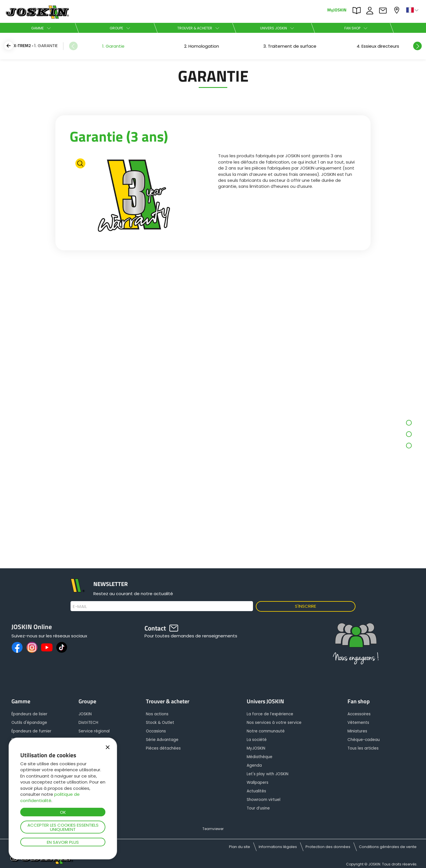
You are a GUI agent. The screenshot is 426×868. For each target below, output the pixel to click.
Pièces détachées (163, 748)
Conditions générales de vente (388, 847)
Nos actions (157, 714)
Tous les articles (363, 748)
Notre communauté (266, 731)
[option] (113, 46)
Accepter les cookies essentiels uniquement (63, 827)
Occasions (156, 731)
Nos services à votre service (274, 723)
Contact (384, 11)
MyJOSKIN (337, 10)
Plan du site (240, 847)
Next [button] (417, 46)
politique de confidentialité (50, 797)
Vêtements (358, 723)
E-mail (80, 607)
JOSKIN (85, 714)
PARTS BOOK (358, 11)
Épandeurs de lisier (29, 714)
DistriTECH (88, 723)
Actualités (256, 791)
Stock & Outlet (160, 723)
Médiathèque (260, 757)
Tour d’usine (258, 808)
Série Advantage (162, 740)
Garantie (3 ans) (119, 136)
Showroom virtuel (264, 800)
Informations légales (278, 847)
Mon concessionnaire (397, 10)
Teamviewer (213, 829)
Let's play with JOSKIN (268, 774)
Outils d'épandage (29, 723)
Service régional (94, 731)
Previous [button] (73, 46)
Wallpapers (258, 783)
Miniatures (357, 731)
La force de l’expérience (270, 714)
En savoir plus (63, 842)
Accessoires (359, 714)
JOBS (371, 11)
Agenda (254, 765)
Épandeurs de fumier (31, 731)
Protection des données (328, 847)
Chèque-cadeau (364, 740)
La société (257, 740)
